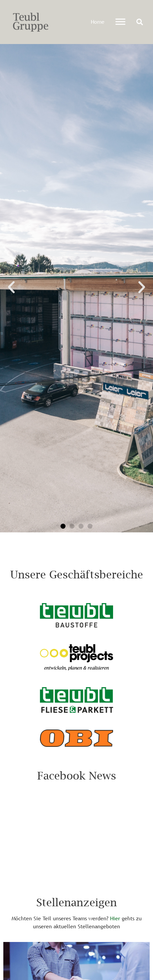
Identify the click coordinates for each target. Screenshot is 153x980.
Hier (115, 918)
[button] (140, 22)
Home (98, 22)
